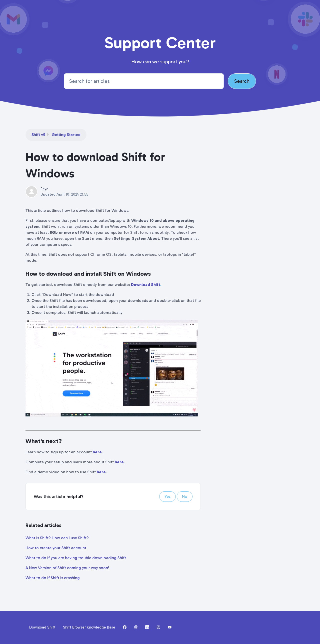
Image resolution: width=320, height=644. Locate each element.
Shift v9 (38, 135)
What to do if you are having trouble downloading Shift (76, 558)
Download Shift (146, 285)
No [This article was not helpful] (185, 496)
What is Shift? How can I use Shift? (57, 538)
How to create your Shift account (56, 548)
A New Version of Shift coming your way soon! (67, 568)
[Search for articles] (144, 81)
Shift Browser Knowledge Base (89, 627)
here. (120, 462)
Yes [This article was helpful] (167, 496)
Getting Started (66, 135)
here (97, 452)
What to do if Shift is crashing (53, 578)
